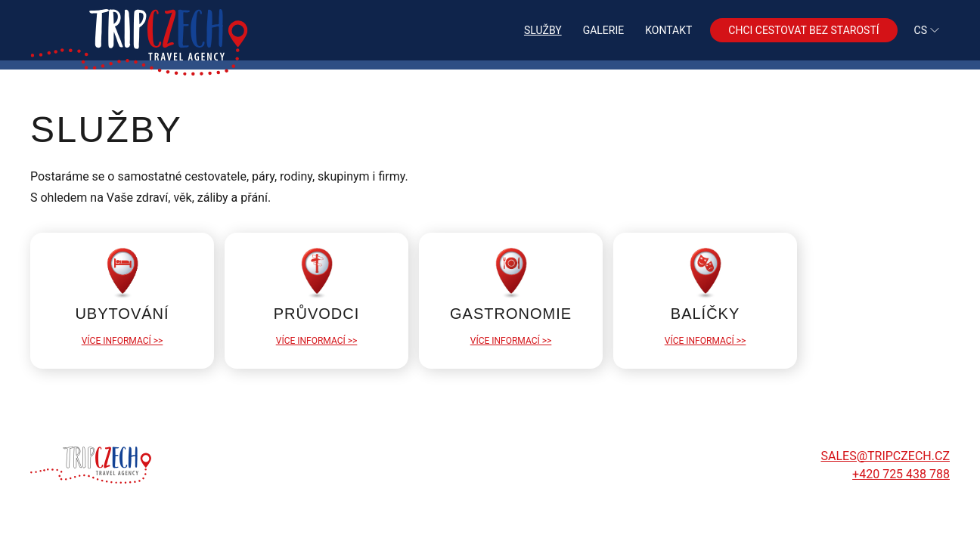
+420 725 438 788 (901, 474)
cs (927, 30)
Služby (543, 30)
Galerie (604, 30)
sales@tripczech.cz (885, 456)
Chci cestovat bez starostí (803, 30)
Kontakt (668, 30)
